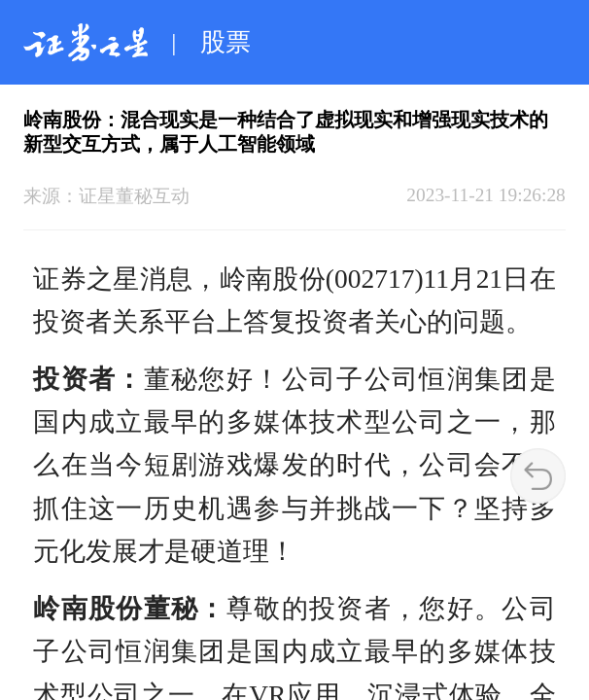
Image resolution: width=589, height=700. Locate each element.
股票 (225, 42)
